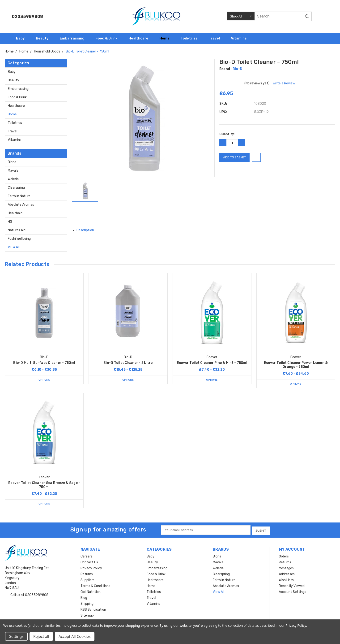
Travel (216, 38)
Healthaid (15, 213)
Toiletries (191, 38)
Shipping (87, 603)
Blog (84, 597)
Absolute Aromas (21, 205)
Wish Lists (286, 579)
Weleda (13, 179)
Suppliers (87, 579)
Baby (22, 38)
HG (10, 222)
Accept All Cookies (75, 636)
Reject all (41, 636)
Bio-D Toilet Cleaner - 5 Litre (128, 363)
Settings (16, 636)
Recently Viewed (292, 585)
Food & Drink (108, 38)
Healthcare (140, 38)
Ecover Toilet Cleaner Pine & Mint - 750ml (212, 363)
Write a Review (284, 83)
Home (166, 38)
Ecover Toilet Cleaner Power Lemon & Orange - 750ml (296, 365)
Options (44, 380)
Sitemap (87, 615)
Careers (86, 556)
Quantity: (227, 134)
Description (87, 230)
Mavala (13, 171)
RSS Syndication (93, 609)
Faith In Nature (19, 196)
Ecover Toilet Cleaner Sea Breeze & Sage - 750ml (44, 485)
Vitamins (241, 38)
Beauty (44, 38)
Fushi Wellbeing (19, 239)
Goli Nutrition (91, 591)
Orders (284, 556)
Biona (12, 162)
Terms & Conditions (95, 585)
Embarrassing (74, 38)
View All (15, 247)
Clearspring (16, 188)
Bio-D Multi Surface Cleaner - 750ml (44, 363)
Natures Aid (17, 230)
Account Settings (293, 591)
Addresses (287, 573)
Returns (87, 573)
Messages (286, 568)
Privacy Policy (91, 568)
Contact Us (89, 562)
